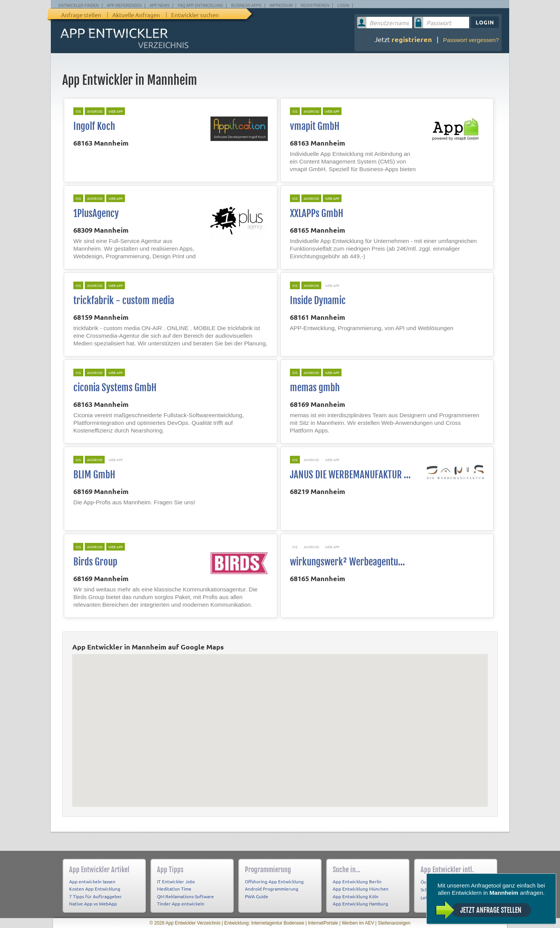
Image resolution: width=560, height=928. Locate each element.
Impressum (281, 6)
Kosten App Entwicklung (95, 889)
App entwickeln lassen (92, 881)
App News (160, 6)
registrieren (412, 39)
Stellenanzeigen (394, 923)
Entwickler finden (79, 6)
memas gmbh (315, 388)
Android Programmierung (272, 889)
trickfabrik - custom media (124, 300)
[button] (280, 726)
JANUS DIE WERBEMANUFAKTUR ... (350, 475)
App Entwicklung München (361, 889)
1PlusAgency (96, 213)
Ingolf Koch (94, 126)
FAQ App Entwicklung (200, 6)
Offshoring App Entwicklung (274, 881)
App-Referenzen (124, 6)
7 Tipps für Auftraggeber (95, 896)
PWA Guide (257, 896)
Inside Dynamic (318, 300)
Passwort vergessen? (471, 40)
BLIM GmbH (94, 475)
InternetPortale (323, 923)
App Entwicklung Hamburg (360, 904)
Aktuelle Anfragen (136, 15)
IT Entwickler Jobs (176, 881)
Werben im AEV (358, 923)
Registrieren (315, 6)
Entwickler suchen (195, 15)
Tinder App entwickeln (181, 904)
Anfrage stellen (81, 15)
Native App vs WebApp (93, 904)
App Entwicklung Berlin (357, 881)
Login (343, 6)
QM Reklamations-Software (185, 896)
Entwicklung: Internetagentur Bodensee (264, 923)
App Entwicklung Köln (356, 896)
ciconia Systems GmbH (115, 388)
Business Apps (246, 6)
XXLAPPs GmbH (317, 213)
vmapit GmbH (315, 126)
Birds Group (95, 562)
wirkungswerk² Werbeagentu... (347, 562)
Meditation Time (174, 889)
